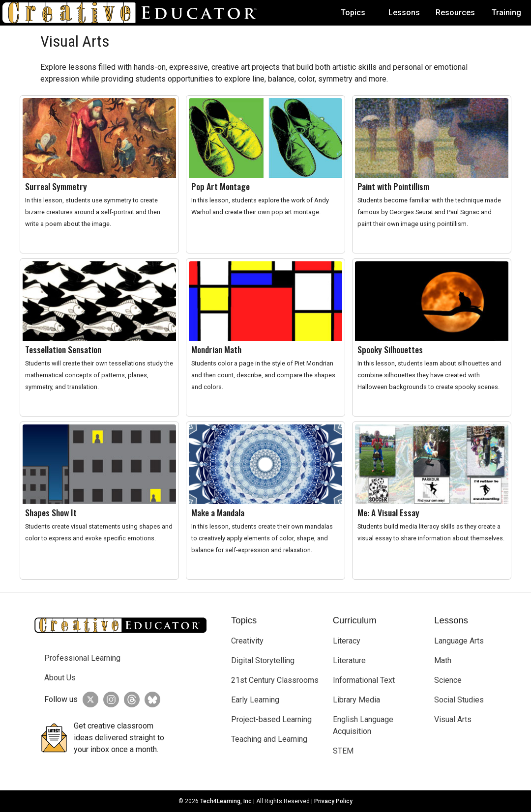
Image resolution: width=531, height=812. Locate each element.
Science (448, 680)
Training (506, 13)
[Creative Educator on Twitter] (88, 700)
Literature (349, 660)
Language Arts (459, 641)
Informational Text (364, 680)
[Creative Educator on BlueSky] (150, 700)
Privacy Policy (333, 801)
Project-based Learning (271, 719)
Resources (455, 13)
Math (443, 660)
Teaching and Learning (269, 739)
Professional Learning (82, 658)
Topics (353, 13)
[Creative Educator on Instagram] (109, 700)
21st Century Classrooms (275, 680)
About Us (60, 678)
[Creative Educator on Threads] (129, 700)
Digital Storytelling (263, 660)
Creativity (247, 641)
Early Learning (255, 700)
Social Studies (459, 700)
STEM (343, 751)
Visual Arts (453, 719)
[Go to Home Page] (134, 13)
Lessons (404, 13)
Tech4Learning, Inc (226, 801)
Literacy (347, 641)
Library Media (356, 700)
